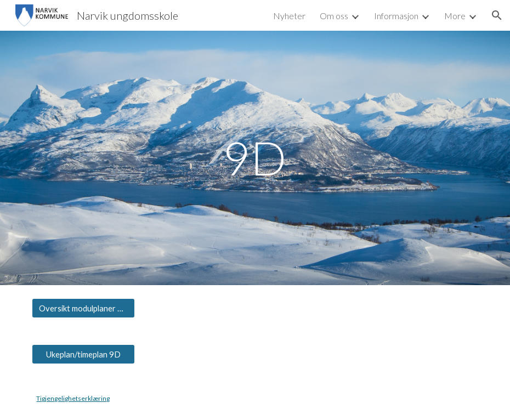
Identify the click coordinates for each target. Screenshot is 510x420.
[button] (497, 15)
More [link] (455, 16)
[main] (255, 158)
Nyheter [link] (289, 16)
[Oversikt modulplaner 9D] (83, 308)
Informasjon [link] (396, 16)
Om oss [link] (334, 16)
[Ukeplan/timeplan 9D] (83, 354)
